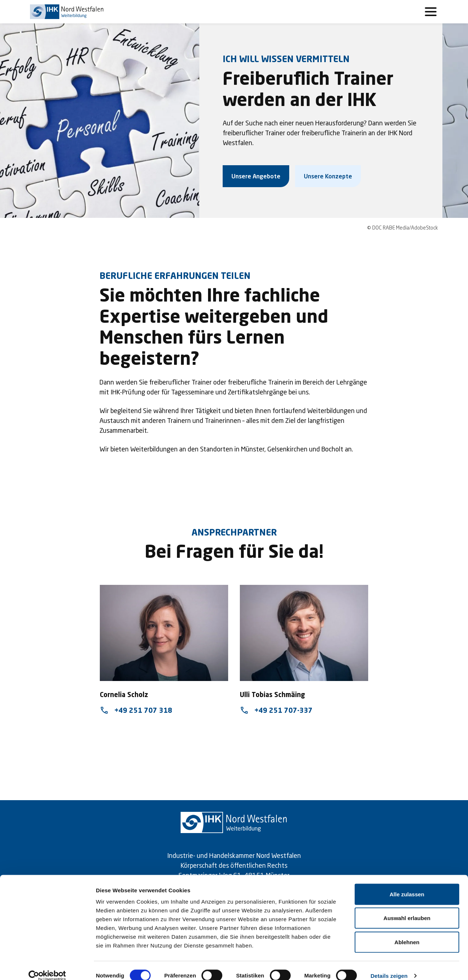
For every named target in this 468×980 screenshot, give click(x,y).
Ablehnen (407, 932)
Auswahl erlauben (407, 908)
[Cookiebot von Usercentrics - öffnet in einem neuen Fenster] (47, 966)
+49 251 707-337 (276, 710)
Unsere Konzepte (328, 176)
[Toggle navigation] (431, 12)
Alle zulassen (407, 884)
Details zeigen (389, 966)
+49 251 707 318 (136, 710)
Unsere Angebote (256, 176)
